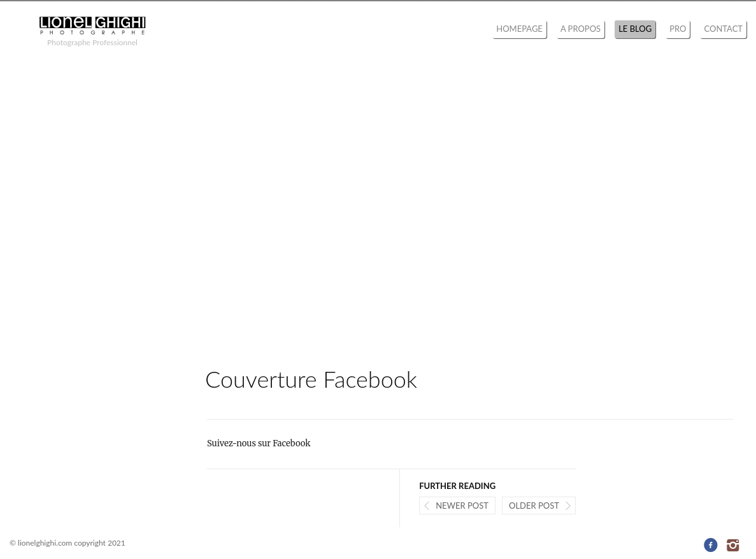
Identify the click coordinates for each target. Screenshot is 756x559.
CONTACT (723, 29)
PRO (678, 29)
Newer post (462, 506)
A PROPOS (581, 29)
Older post (534, 506)
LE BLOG (635, 29)
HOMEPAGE (519, 29)
